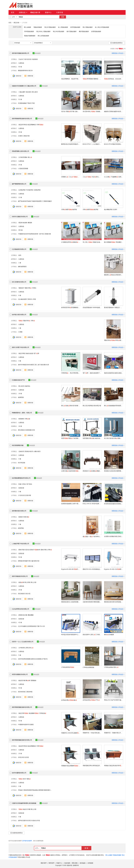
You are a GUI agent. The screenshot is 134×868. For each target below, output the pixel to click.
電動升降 (28, 288)
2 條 (20, 524)
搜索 (63, 17)
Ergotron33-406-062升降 (71, 569)
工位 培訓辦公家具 (92, 177)
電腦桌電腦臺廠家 (30, 36)
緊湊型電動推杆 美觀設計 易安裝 (114, 307)
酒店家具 (29, 92)
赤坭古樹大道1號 (23, 757)
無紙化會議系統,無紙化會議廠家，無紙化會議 (114, 373)
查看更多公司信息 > (118, 53)
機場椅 (30, 223)
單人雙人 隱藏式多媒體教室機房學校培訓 (92, 242)
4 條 (20, 459)
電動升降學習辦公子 (114, 340)
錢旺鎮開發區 (22, 266)
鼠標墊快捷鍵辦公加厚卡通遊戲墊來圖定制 (71, 504)
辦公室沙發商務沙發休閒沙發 (92, 406)
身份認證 (37, 53)
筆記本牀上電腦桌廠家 (43, 31)
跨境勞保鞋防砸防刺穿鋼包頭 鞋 (114, 504)
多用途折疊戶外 (91, 700)
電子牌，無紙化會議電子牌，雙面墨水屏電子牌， (92, 373)
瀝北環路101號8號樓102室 (27, 430)
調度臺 (21, 615)
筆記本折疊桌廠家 (59, 31)
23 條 (20, 753)
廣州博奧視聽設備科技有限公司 (22, 707)
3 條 (20, 361)
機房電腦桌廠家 (84, 31)
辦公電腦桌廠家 (88, 27)
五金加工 (21, 59)
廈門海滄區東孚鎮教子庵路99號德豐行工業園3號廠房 (35, 201)
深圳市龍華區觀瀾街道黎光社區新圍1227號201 (33, 659)
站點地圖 (67, 863)
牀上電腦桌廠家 (63, 27)
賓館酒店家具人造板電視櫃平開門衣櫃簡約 (71, 602)
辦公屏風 (27, 582)
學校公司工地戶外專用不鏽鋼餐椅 (114, 700)
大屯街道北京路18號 (25, 495)
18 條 (20, 426)
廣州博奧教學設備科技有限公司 (22, 118)
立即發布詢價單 (27, 841)
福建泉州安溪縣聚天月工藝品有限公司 (24, 86)
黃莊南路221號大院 (24, 594)
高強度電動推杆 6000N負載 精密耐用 (92, 307)
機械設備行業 (35, 12)
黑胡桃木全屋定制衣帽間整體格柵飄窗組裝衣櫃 (114, 471)
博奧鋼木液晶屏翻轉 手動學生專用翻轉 (71, 766)
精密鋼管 (21, 419)
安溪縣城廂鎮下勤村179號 (26, 103)
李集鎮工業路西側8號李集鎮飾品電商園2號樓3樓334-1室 (36, 790)
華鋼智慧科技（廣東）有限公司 (22, 413)
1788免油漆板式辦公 (111, 667)
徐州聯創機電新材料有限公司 (21, 478)
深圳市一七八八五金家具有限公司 (23, 642)
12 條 (20, 197)
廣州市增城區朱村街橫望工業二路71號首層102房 (34, 365)
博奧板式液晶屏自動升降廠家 (114, 765)
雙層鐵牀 (33, 680)
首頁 (13, 12)
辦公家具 (35, 92)
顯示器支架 (28, 59)
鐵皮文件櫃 (27, 809)
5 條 (20, 655)
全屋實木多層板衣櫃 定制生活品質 (114, 536)
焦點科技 (70, 865)
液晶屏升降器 (23, 125)
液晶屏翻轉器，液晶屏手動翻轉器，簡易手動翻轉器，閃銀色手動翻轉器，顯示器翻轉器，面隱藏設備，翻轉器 (71, 79)
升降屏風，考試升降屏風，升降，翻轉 (71, 373)
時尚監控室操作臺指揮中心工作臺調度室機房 (71, 634)
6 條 (20, 295)
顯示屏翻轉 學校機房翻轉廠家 (114, 242)
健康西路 (21, 397)
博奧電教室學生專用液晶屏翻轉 (92, 765)
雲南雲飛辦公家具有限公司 (21, 151)
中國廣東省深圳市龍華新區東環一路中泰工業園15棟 (34, 234)
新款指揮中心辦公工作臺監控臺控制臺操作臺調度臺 (92, 634)
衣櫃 (24, 517)
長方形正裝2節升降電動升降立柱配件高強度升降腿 (114, 438)
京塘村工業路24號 (24, 136)
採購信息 (23, 12)
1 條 (20, 263)
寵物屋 (21, 517)
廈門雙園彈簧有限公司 (19, 184)
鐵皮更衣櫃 (22, 680)
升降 (40, 125)
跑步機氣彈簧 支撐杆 (111, 209)
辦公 (30, 157)
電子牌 (36, 353)
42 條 (20, 622)
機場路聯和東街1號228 (25, 70)
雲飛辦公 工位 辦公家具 (71, 177)
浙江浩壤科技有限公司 (19, 282)
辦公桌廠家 (28, 27)
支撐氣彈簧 (37, 190)
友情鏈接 (90, 863)
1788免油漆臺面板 (89, 667)
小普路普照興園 (23, 168)
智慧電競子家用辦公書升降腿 (71, 438)
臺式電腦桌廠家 (72, 31)
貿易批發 (21, 488)
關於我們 (44, 863)
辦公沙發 (33, 582)
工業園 (20, 332)
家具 (20, 255)
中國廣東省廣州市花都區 (26, 724)
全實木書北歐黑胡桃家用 (71, 471)
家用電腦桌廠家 (75, 27)
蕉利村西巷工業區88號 (25, 692)
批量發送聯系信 (116, 43)
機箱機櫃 (31, 615)
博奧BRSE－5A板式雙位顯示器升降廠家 (92, 733)
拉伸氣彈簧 (22, 190)
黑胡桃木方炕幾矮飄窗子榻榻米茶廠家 (92, 471)
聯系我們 (51, 863)
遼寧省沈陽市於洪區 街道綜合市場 (29, 820)
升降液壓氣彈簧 (69, 209)
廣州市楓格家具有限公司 (20, 576)
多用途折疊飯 (69, 700)
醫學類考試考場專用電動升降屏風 (71, 144)
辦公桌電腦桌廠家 (43, 36)
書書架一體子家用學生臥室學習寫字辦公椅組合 (92, 536)
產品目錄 (16, 23)
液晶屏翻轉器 (32, 125)
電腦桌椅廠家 (38, 27)
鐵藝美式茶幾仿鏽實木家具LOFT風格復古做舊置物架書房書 (114, 111)
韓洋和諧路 (22, 463)
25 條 (20, 165)
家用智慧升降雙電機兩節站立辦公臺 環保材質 (71, 307)
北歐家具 (21, 451)
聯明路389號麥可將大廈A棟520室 (29, 561)
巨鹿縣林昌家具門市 (18, 380)
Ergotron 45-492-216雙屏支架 (114, 569)
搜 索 (86, 848)
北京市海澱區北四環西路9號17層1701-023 (32, 626)
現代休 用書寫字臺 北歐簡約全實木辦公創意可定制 (71, 111)
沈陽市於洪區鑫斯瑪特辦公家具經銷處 (24, 803)
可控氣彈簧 (29, 190)
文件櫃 (21, 157)
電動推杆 (21, 288)
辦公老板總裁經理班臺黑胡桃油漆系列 (114, 406)
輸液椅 (25, 223)
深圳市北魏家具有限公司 (20, 216)
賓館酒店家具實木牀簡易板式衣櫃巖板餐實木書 (114, 602)
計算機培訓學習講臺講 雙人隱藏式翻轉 (71, 242)
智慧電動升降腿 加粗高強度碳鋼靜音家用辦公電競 (92, 438)
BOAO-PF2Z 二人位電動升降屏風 (92, 144)
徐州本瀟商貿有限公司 (19, 773)
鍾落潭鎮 (21, 528)
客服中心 (59, 863)
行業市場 (60, 12)
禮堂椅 (21, 223)
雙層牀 (25, 157)
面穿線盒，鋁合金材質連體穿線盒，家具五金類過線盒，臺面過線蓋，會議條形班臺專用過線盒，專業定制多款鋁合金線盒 (114, 79)
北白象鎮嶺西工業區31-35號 (27, 299)
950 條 (21, 230)
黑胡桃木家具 (29, 451)
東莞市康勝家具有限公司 (20, 674)
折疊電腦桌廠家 (96, 31)
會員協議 (83, 863)
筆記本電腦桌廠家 (50, 27)
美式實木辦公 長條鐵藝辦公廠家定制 (92, 111)
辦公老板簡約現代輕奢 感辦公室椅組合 (71, 406)
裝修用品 (27, 386)
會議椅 (21, 582)
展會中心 (48, 12)
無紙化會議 (29, 353)
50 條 (20, 67)
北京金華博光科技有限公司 (21, 609)
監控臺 (25, 615)
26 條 (20, 590)
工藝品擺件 (22, 92)
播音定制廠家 (109, 634)
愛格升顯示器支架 (24, 550)
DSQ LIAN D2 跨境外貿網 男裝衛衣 (92, 504)
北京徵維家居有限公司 (19, 249)
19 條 (20, 393)
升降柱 (34, 288)
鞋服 (20, 484)
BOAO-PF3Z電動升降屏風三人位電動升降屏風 (114, 144)
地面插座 (35, 59)
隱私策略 (75, 863)
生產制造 (21, 63)
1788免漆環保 (68, 667)
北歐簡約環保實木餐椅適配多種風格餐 (92, 602)
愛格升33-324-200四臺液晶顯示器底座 (92, 569)
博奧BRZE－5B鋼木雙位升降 (114, 733)
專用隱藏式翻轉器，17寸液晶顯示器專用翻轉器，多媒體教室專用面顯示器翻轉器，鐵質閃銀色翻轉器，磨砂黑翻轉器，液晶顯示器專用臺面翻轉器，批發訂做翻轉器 (92, 79)
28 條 (20, 132)
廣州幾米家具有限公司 (19, 511)
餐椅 (28, 680)
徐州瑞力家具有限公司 (19, 315)
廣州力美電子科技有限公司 (21, 347)
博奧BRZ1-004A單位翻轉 (71, 733)
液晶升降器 (22, 353)
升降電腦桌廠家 (29, 31)
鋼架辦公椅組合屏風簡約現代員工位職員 (114, 275)
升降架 (27, 419)
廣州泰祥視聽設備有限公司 (21, 53)
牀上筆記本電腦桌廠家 (102, 27)
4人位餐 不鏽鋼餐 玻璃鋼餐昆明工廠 (114, 177)
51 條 (20, 99)
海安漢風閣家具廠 (18, 445)
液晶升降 (23, 713)
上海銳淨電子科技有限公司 (21, 544)
